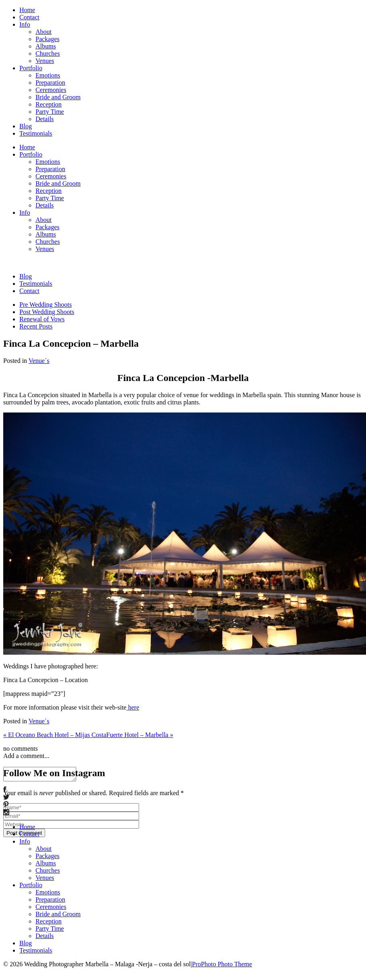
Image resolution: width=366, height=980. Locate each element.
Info (25, 24)
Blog (26, 126)
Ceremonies (51, 90)
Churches (48, 53)
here (133, 707)
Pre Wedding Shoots (46, 305)
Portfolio (31, 68)
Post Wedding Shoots (47, 312)
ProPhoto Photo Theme (222, 964)
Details (45, 119)
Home (27, 10)
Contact (29, 17)
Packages (48, 39)
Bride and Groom (58, 97)
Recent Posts (36, 326)
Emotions (48, 75)
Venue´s (39, 361)
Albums (46, 46)
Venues (45, 61)
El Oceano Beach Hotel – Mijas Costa (55, 735)
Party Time (50, 112)
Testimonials (36, 133)
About (44, 32)
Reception (49, 104)
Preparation (50, 83)
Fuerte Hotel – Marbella (140, 735)
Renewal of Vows (42, 319)
